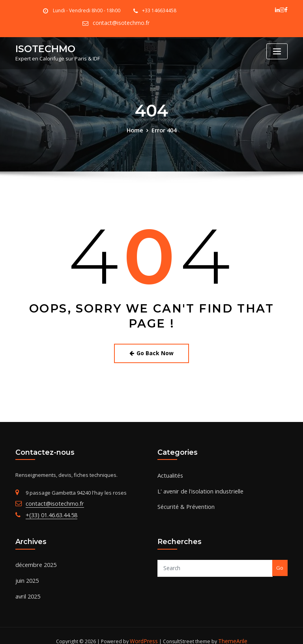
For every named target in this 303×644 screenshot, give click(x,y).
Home (136, 129)
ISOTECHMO (42, 47)
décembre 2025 (34, 558)
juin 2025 (26, 572)
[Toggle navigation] (277, 51)
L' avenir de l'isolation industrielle (197, 486)
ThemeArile (231, 631)
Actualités (169, 471)
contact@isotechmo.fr (121, 23)
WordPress (145, 631)
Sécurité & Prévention (183, 500)
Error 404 (163, 129)
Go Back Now (152, 351)
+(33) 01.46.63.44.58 (48, 510)
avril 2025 (27, 587)
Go (280, 561)
